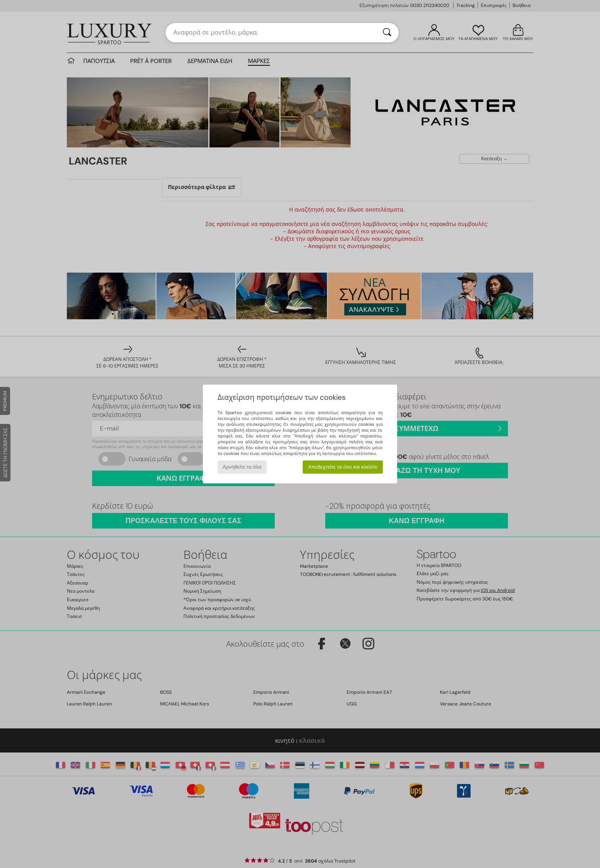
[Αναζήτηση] (387, 33)
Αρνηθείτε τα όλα (242, 467)
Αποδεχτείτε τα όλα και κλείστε (343, 467)
